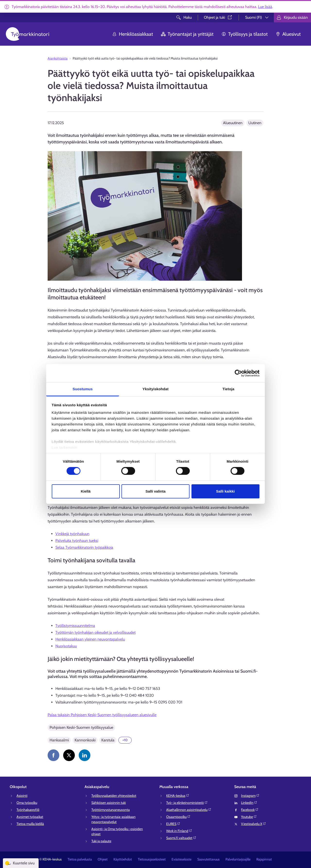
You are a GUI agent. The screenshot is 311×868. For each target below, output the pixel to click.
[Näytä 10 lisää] (125, 740)
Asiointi (22, 796)
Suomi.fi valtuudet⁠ (181, 838)
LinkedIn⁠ (249, 803)
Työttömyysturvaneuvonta (111, 810)
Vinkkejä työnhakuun (72, 534)
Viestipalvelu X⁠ (254, 824)
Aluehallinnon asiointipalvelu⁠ (189, 810)
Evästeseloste (181, 859)
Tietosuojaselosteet (152, 859)
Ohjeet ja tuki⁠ (218, 17)
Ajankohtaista (58, 58)
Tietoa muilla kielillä (30, 824)
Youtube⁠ (249, 817)
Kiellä (86, 491)
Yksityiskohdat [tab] (155, 389)
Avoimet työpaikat (30, 817)
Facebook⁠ (250, 810)
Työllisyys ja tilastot (245, 34)
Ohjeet (103, 859)
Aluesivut (288, 34)
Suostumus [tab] (83, 389)
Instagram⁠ (250, 796)
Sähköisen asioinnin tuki (109, 803)
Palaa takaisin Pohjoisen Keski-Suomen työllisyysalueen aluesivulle (102, 715)
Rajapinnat (264, 859)
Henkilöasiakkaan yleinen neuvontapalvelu (90, 639)
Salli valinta (156, 491)
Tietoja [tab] (229, 389)
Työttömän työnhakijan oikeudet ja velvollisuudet (95, 632)
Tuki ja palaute (101, 841)
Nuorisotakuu (66, 646)
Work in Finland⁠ (179, 831)
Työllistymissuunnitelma (75, 626)
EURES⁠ (173, 824)
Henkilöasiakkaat (133, 34)
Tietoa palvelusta (80, 859)
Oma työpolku (27, 803)
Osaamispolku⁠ (178, 817)
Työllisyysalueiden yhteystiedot (114, 796)
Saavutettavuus (208, 859)
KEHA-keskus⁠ (178, 796)
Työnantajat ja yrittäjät (187, 34)
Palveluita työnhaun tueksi (77, 541)
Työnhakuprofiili (28, 810)
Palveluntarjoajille (238, 859)
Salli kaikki (225, 491)
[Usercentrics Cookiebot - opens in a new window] (238, 373)
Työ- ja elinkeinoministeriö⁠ (187, 803)
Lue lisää (265, 7)
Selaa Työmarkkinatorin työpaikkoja (84, 547)
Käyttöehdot (123, 859)
